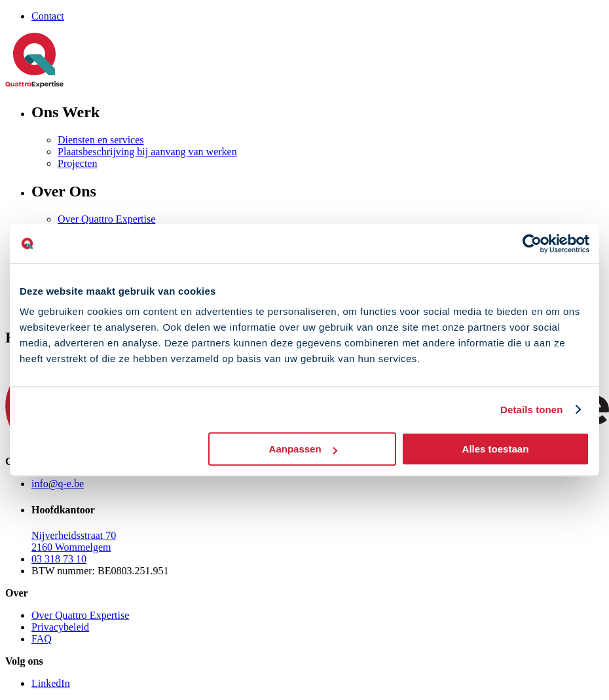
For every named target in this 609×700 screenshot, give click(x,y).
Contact (48, 16)
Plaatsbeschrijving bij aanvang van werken (147, 152)
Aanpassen (303, 449)
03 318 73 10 (59, 559)
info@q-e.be (58, 484)
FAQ (42, 639)
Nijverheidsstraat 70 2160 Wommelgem (74, 541)
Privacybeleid (60, 627)
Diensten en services (101, 140)
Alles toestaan (496, 449)
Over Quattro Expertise (106, 219)
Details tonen (531, 410)
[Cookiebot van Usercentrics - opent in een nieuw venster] (532, 244)
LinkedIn (51, 683)
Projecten (77, 163)
